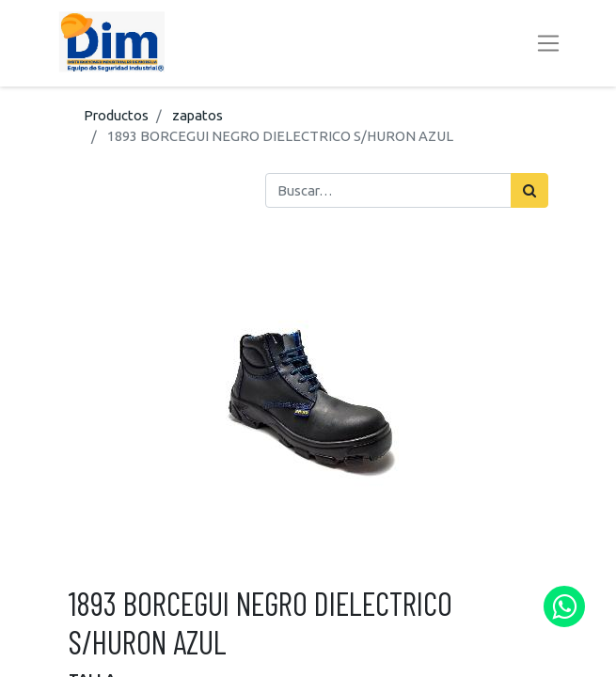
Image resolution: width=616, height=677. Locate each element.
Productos (116, 115)
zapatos (197, 115)
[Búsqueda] (529, 190)
